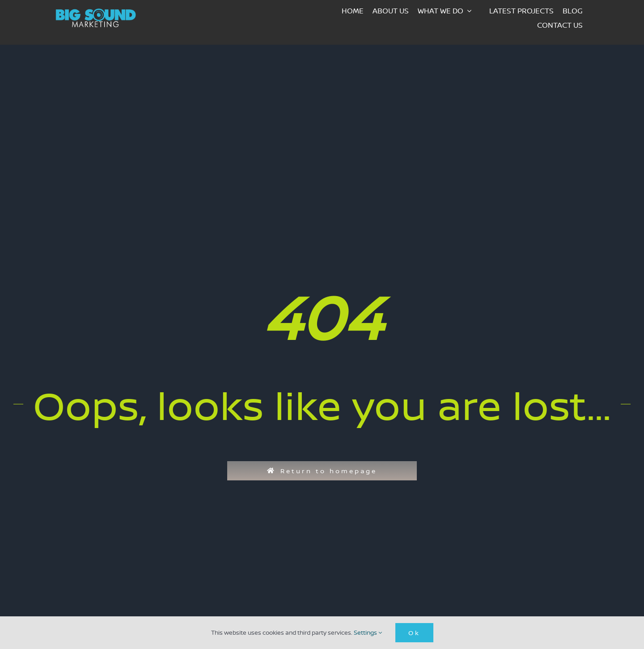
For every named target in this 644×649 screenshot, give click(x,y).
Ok (414, 633)
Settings (368, 632)
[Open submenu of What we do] (472, 11)
